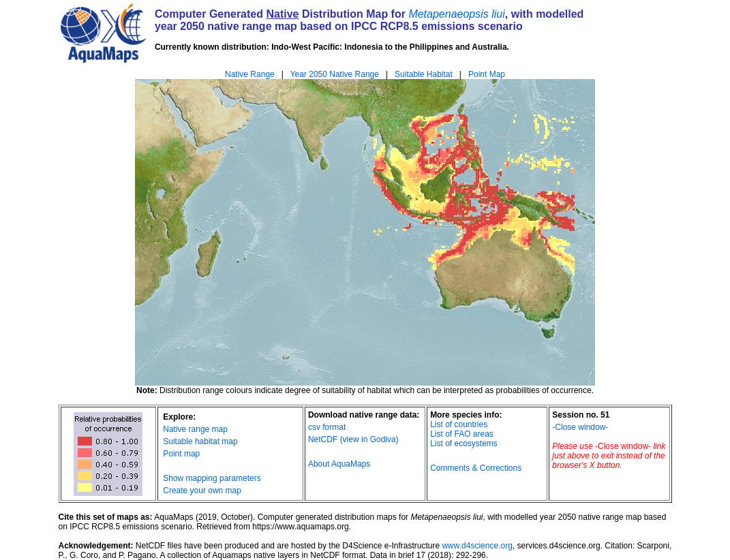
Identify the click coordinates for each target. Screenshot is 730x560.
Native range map (195, 429)
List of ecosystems (464, 444)
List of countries (459, 424)
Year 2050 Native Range (335, 74)
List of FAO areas (462, 434)
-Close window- (580, 427)
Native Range (250, 74)
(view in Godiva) (369, 439)
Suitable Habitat (424, 74)
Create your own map (202, 491)
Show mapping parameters (212, 478)
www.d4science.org (477, 546)
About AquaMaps (339, 464)
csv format (327, 427)
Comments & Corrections (476, 468)
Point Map (487, 74)
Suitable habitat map (200, 441)
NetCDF (323, 439)
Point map (181, 454)
